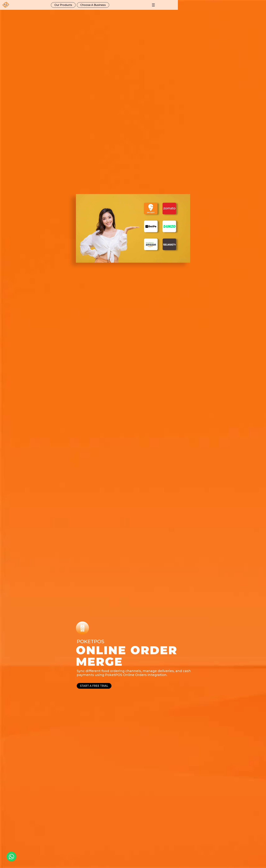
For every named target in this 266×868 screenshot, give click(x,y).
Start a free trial (94, 686)
